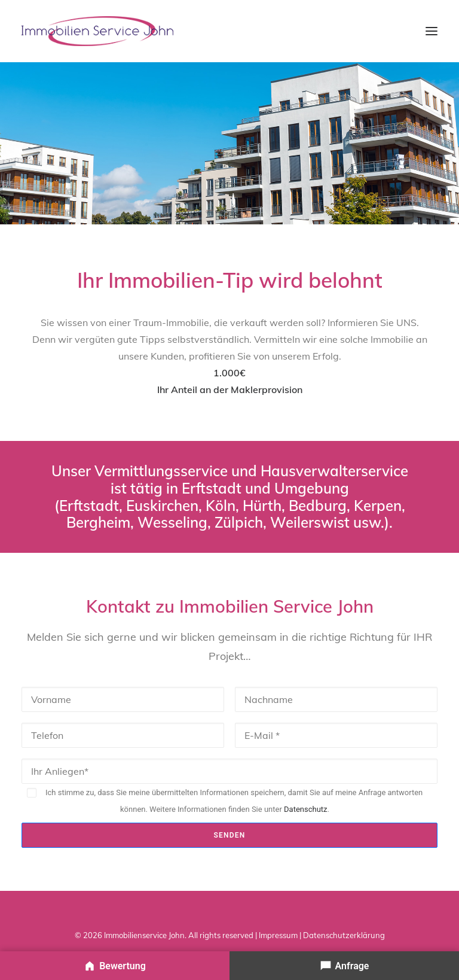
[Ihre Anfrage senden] (344, 966)
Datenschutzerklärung (344, 935)
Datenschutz (305, 809)
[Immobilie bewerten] (115, 966)
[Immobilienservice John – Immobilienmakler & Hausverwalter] (97, 31)
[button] (432, 31)
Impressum (278, 935)
